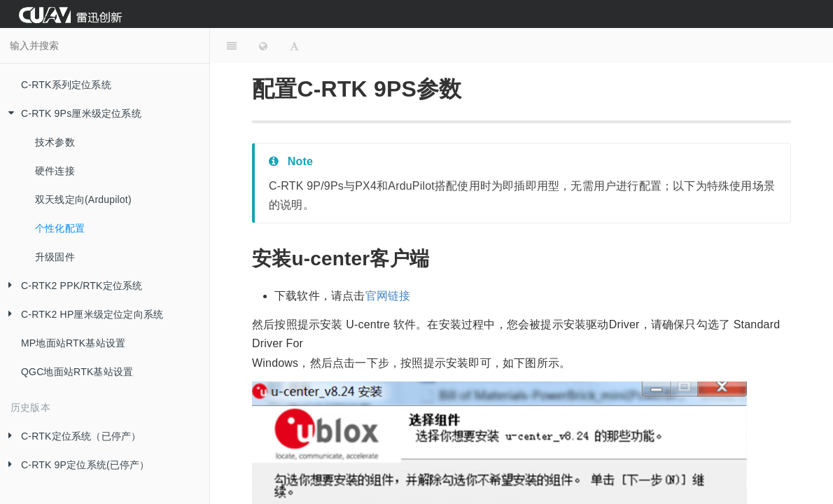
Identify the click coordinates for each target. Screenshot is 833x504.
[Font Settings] (294, 45)
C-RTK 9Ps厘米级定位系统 (71, 114)
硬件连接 (55, 171)
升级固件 (55, 257)
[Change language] (263, 45)
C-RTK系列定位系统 (66, 85)
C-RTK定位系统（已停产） (70, 436)
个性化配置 (60, 228)
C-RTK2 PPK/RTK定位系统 (71, 286)
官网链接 (388, 296)
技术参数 (55, 142)
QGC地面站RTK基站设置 (77, 372)
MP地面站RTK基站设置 (73, 343)
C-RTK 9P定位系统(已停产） (75, 465)
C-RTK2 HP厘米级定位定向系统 (82, 315)
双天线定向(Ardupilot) (83, 199)
